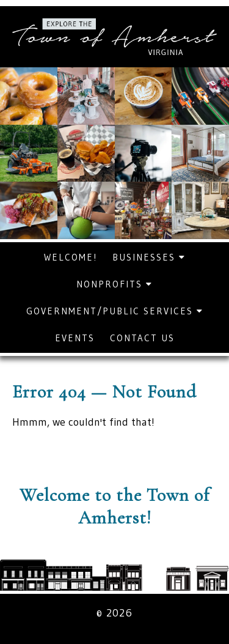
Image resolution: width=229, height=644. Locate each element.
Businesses (149, 257)
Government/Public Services (115, 311)
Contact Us (142, 338)
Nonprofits (114, 284)
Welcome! (71, 257)
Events (75, 338)
